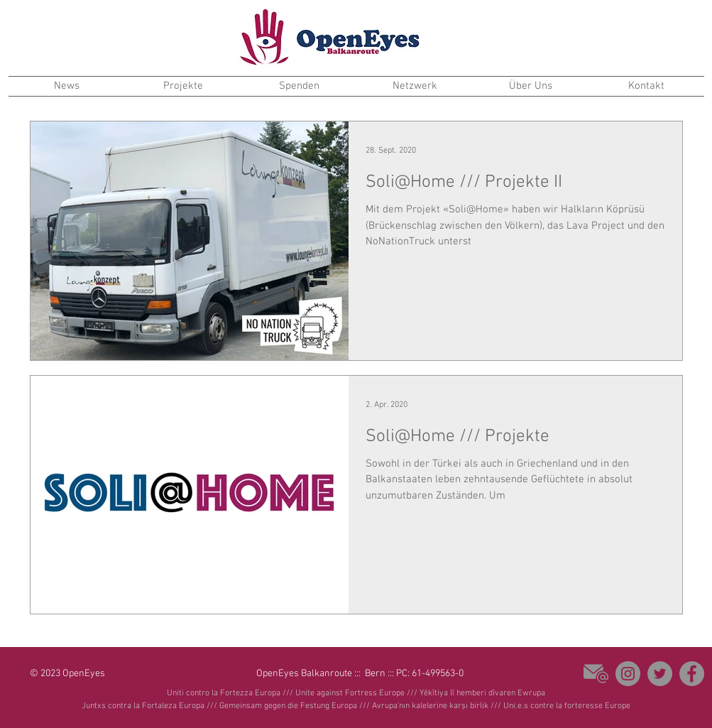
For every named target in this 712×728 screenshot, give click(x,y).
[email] (596, 674)
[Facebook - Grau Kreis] (692, 674)
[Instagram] (628, 674)
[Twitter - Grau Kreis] (660, 674)
